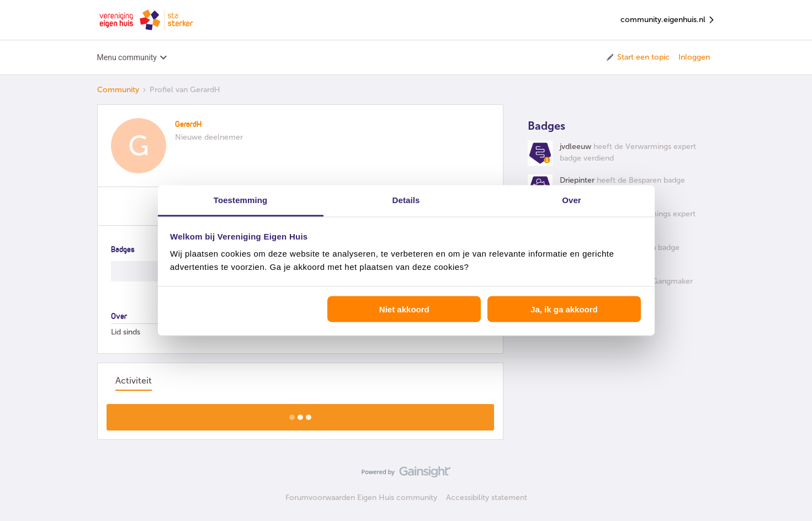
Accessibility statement (487, 498)
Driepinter (577, 180)
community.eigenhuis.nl (668, 20)
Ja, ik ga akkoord (564, 309)
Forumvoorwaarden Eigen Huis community (361, 498)
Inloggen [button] (694, 57)
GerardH (188, 125)
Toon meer (300, 414)
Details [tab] (406, 200)
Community (118, 90)
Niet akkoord (404, 309)
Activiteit (134, 381)
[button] (637, 57)
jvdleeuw (575, 147)
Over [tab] (572, 200)
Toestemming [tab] (241, 200)
